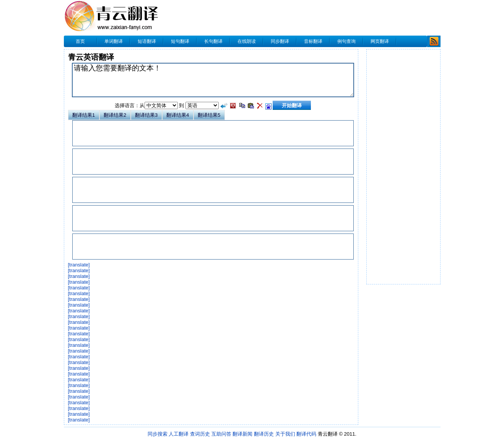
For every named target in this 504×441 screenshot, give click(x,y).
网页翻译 (380, 41)
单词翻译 (114, 41)
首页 (80, 41)
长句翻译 (213, 41)
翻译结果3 (146, 115)
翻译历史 (264, 434)
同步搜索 (158, 434)
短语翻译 (147, 41)
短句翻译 (180, 41)
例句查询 (346, 41)
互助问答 (221, 434)
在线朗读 (247, 41)
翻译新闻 (242, 434)
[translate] (79, 265)
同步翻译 (280, 41)
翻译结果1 (84, 115)
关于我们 (285, 434)
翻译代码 (306, 434)
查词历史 (200, 434)
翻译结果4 (178, 115)
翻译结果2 (115, 115)
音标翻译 (313, 41)
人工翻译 (179, 434)
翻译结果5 (209, 115)
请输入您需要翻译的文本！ (213, 80)
